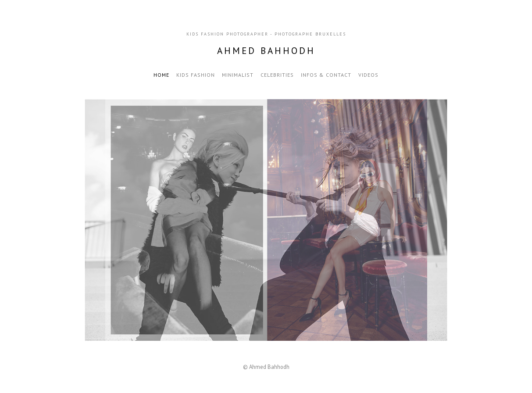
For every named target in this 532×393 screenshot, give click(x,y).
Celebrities (277, 75)
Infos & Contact (326, 75)
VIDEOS (368, 75)
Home (161, 75)
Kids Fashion (196, 75)
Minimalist (238, 75)
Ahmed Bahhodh (266, 51)
